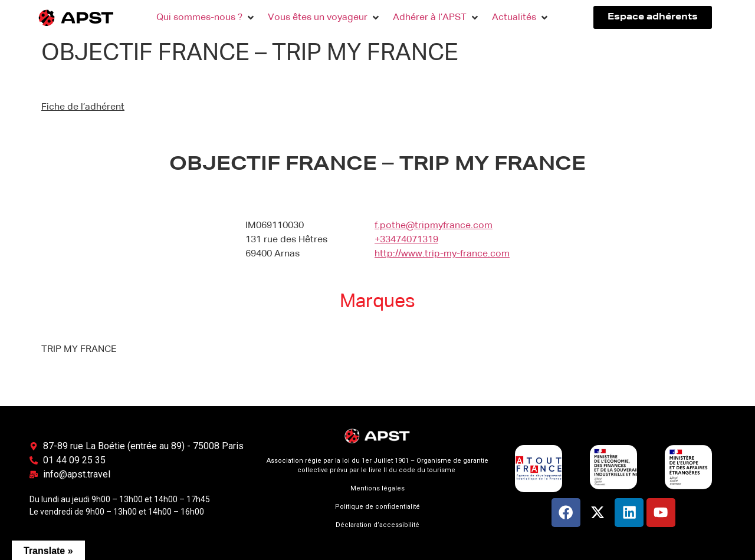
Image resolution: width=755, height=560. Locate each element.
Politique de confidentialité (377, 507)
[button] (206, 18)
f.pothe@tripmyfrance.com (434, 226)
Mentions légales (377, 488)
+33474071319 (406, 240)
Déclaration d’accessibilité (377, 525)
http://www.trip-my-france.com (442, 254)
